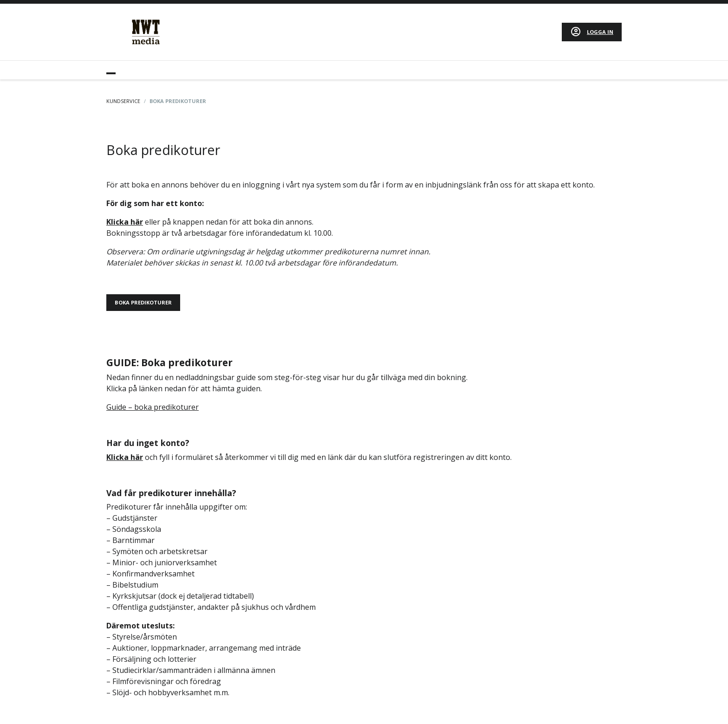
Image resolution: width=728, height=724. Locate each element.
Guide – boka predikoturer (153, 407)
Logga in (600, 32)
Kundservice (123, 101)
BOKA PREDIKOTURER (143, 302)
